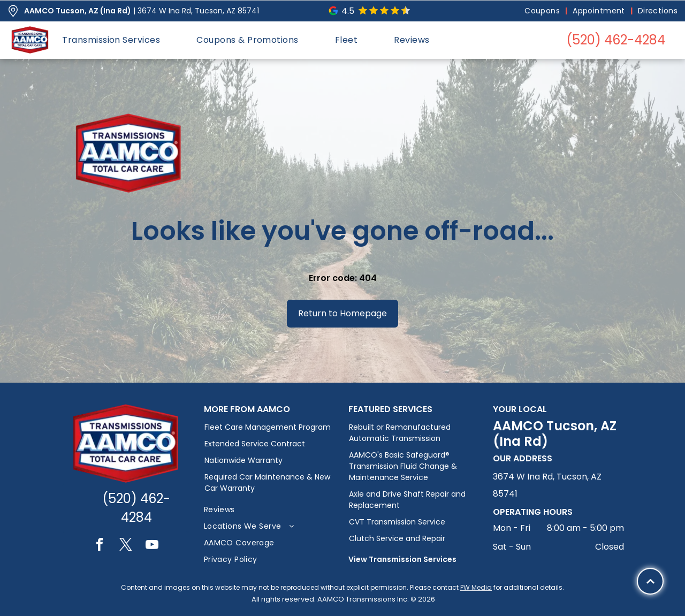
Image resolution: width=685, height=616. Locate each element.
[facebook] (100, 546)
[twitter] (126, 546)
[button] (111, 40)
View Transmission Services (402, 559)
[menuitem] (543, 11)
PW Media (476, 587)
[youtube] (152, 546)
